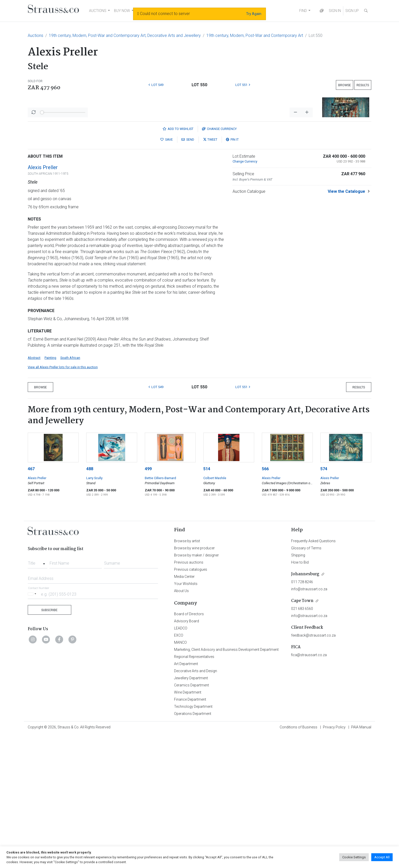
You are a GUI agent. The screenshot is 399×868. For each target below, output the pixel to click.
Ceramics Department (191, 818)
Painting (50, 491)
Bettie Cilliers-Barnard (160, 611)
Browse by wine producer (194, 681)
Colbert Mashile (215, 611)
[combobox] (38, 695)
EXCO (179, 769)
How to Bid (300, 696)
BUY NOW (122, 11)
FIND (303, 11)
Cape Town (302, 734)
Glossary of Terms (306, 681)
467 (31, 602)
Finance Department (190, 833)
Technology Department (193, 840)
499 (148, 602)
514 (207, 602)
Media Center (184, 710)
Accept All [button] (382, 857)
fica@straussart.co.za (309, 788)
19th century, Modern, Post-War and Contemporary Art (255, 35)
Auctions (35, 35)
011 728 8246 (302, 715)
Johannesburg (305, 707)
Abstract (34, 491)
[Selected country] (33, 727)
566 (265, 602)
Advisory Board (187, 754)
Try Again (254, 14)
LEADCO (181, 761)
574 (324, 602)
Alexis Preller (43, 301)
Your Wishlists (186, 717)
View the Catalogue (346, 325)
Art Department (186, 797)
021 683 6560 (302, 742)
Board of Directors (189, 747)
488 (90, 602)
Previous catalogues (191, 703)
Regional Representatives (194, 790)
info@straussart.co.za (309, 722)
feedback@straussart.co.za (313, 769)
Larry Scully (94, 611)
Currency (219, 262)
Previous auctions (189, 696)
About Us (181, 724)
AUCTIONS (98, 11)
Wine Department (188, 826)
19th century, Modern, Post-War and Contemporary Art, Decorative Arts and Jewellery (125, 35)
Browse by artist (187, 674)
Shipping (298, 688)
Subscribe (49, 743)
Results (363, 85)
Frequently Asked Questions (313, 674)
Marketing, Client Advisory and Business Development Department (226, 783)
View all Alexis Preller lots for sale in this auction (63, 500)
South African (70, 491)
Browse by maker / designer (196, 688)
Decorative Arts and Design (196, 804)
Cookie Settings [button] (354, 857)
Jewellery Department (191, 811)
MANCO (180, 776)
